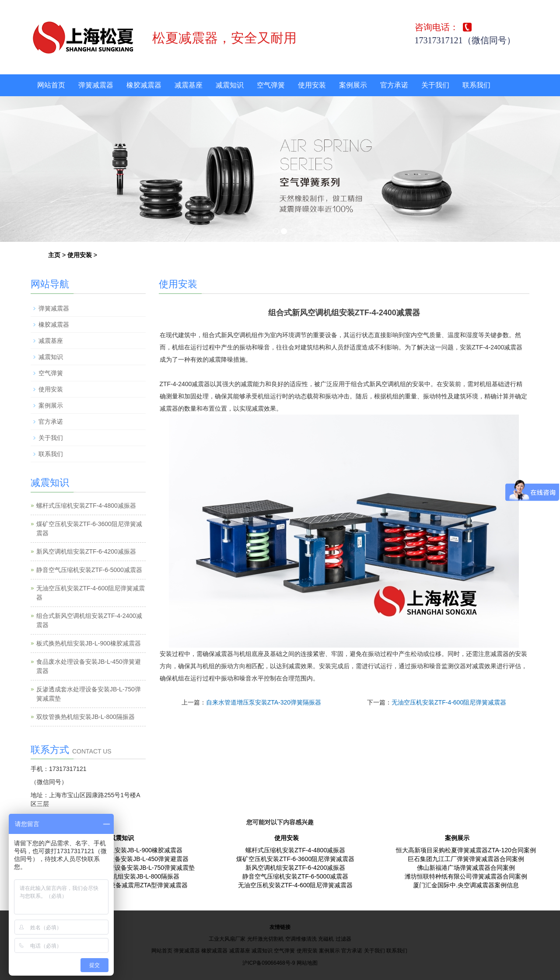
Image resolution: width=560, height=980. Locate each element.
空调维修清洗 (301, 939)
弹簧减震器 (96, 85)
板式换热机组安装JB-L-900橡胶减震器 (89, 643)
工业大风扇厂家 (227, 939)
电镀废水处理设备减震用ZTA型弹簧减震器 (130, 885)
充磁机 (326, 939)
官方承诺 (394, 85)
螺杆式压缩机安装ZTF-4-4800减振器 (86, 506)
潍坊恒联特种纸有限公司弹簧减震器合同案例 (466, 876)
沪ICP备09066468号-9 (269, 963)
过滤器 (343, 939)
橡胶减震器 (144, 85)
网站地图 (307, 963)
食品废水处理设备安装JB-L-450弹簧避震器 (130, 859)
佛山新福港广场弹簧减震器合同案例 (466, 868)
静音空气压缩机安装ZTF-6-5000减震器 (89, 570)
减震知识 (230, 85)
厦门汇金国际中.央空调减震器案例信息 (466, 885)
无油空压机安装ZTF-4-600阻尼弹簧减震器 (449, 702)
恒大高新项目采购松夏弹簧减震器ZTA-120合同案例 (466, 850)
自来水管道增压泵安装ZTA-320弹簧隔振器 (264, 702)
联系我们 (476, 85)
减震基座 (189, 85)
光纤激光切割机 (266, 939)
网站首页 (51, 85)
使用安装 (312, 85)
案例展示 (353, 85)
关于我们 (435, 85)
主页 (54, 255)
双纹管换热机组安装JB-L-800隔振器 (86, 717)
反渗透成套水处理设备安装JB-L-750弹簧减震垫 (130, 868)
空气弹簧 (271, 85)
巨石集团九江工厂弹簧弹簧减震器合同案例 (466, 859)
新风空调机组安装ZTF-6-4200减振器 (86, 551)
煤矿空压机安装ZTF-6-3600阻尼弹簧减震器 (295, 859)
